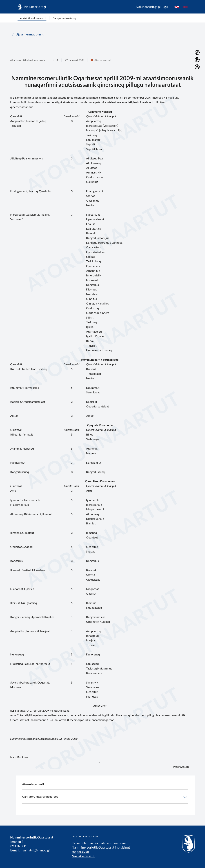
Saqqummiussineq (64, 18)
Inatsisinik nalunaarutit (32, 18)
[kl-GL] (177, 7)
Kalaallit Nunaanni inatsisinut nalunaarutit (102, 843)
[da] (185, 7)
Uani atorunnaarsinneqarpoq (105, 797)
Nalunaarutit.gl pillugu (152, 7)
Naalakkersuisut (83, 856)
